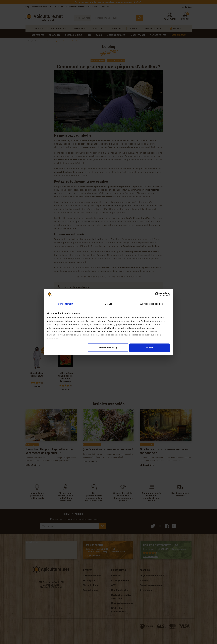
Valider (149, 348)
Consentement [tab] (66, 304)
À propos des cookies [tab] (152, 304)
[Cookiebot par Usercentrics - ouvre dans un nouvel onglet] (157, 294)
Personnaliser (108, 348)
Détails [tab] (109, 304)
